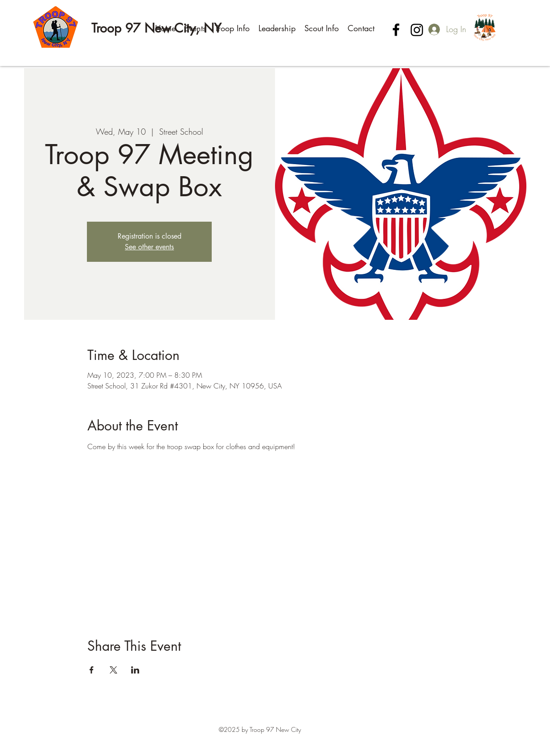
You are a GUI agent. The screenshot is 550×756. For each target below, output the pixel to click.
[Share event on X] (113, 670)
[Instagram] (417, 30)
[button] (195, 28)
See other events (149, 247)
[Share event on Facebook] (92, 670)
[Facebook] (396, 30)
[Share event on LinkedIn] (135, 670)
